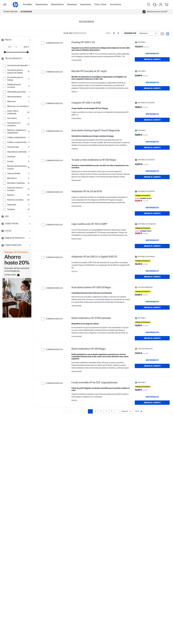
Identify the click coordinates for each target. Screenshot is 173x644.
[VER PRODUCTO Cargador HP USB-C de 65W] (152, 120)
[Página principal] (15, 5)
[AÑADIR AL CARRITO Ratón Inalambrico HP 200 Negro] (152, 399)
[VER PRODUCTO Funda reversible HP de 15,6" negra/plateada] (152, 430)
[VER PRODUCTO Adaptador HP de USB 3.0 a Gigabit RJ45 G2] (152, 297)
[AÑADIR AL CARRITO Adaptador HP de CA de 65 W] (152, 230)
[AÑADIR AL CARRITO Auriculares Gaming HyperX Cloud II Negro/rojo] (152, 159)
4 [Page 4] (106, 447)
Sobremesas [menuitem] (42, 4)
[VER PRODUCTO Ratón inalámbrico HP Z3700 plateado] (152, 363)
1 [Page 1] (90, 447)
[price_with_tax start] (6, 47)
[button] (16, 40)
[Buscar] (149, 5)
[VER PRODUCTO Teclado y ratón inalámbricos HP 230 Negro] (152, 187)
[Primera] (69, 447)
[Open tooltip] (3, 40)
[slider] (5, 52)
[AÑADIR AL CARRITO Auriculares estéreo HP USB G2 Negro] (152, 336)
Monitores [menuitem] (72, 4)
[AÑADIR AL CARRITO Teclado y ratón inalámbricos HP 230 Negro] (152, 192)
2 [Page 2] (96, 447)
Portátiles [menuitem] (28, 4)
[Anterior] (81, 447)
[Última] (138, 447)
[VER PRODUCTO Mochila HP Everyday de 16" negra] (152, 87)
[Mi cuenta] (161, 5)
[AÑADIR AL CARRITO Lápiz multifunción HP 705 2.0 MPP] (152, 264)
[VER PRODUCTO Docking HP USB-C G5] (152, 54)
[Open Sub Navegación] (5, 5)
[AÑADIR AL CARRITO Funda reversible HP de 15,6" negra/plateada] (152, 436)
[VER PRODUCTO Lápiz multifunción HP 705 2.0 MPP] (152, 258)
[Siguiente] (126, 447)
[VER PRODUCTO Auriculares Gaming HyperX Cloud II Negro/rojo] (152, 153)
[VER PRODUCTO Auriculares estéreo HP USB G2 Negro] (152, 330)
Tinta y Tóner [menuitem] (100, 4)
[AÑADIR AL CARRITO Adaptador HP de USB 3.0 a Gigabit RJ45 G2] (152, 303)
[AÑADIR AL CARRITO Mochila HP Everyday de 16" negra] (152, 93)
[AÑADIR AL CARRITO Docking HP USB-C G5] (152, 59)
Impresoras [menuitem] (86, 4)
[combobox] (140, 33)
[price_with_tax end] (24, 47)
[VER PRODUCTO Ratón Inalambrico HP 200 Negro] (152, 394)
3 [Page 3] (101, 447)
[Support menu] (155, 5)
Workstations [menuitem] (57, 4)
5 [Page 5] (112, 447)
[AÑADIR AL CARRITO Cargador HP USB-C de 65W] (152, 126)
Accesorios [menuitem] (116, 4)
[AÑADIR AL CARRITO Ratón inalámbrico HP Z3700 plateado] (152, 369)
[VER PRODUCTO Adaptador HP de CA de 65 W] (152, 225)
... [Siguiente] (117, 447)
